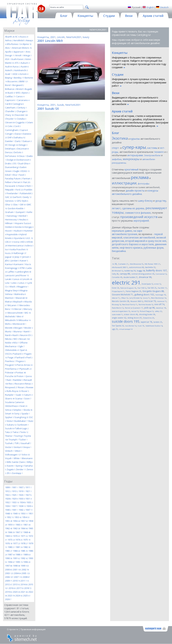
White (17, 458)
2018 (28, 588)
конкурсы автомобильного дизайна (135, 192)
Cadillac (10, 96)
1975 (27, 540)
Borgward (18, 85)
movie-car (162, 301)
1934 (23, 502)
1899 (8, 487)
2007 (18, 577)
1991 (16, 558)
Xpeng (20, 466)
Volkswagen (13, 455)
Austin (25, 67)
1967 (19, 532)
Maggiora (23, 287)
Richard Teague (147, 311)
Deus (23, 156)
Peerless (10, 361)
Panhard (21, 357)
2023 (11, 596)
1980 (11, 547)
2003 (9, 573)
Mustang (116, 305)
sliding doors (135, 318)
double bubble (131, 277)
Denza (9, 152)
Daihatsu (19, 137)
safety (158, 311)
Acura (24, 37)
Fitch (29, 186)
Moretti (9, 328)
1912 (8, 491)
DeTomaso (12, 156)
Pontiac (21, 372)
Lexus (18, 279)
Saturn (28, 395)
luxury (86, 37)
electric (126, 282)
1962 (9, 528)
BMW (24, 81)
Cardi (9, 104)
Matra (9, 302)
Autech (9, 70)
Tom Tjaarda (118, 326)
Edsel (9, 175)
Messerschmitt (16, 313)
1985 (24, 551)
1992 (24, 558)
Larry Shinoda (135, 298)
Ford (20, 190)
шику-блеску (145, 201)
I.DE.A (9, 242)
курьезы (135, 139)
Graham (10, 212)
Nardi (9, 335)
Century (22, 108)
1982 (27, 547)
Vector (9, 447)
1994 (11, 562)
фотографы (144, 184)
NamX (27, 331)
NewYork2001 (74, 37)
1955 (9, 521)
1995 (19, 562)
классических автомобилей (139, 237)
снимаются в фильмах (138, 213)
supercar (146, 322)
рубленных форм (153, 248)
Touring (19, 436)
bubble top (130, 271)
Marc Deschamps (158, 298)
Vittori (18, 451)
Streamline (149, 318)
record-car (161, 308)
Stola (10, 421)
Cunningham (12, 130)
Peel (29, 357)
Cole (11, 126)
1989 (27, 555)
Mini (20, 316)
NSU (16, 343)
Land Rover (22, 275)
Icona (17, 242)
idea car (116, 298)
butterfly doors (156, 270)
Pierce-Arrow (25, 365)
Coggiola (21, 122)
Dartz (19, 141)
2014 (24, 584)
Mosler (29, 328)
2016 (12, 588)
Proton (21, 376)
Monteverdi (20, 324)
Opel (23, 350)
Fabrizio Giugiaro (128, 288)
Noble (9, 343)
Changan (22, 111)
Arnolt (19, 55)
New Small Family (130, 305)
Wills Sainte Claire (16, 462)
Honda (19, 227)
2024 (19, 596)
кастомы (152, 148)
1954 (26, 517)
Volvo (26, 455)
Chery (9, 115)
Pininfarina (12, 369)
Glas (16, 204)
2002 (25, 570)
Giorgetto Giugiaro (153, 291)
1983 (9, 551)
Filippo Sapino (118, 291)
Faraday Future (14, 178)
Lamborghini (24, 272)
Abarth (10, 37)
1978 (24, 543)
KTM (23, 268)
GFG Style (22, 201)
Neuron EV (26, 335)
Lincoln (27, 279)
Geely (27, 197)
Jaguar (10, 257)
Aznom (24, 74)
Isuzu (9, 253)
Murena (18, 331)
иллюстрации (124, 183)
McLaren (13, 305)
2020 (16, 592)
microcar (150, 301)
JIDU (8, 261)
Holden (10, 227)
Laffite (12, 272)
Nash (16, 335)
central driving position (143, 274)
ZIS (9, 473)
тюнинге (159, 152)
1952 (10, 517)
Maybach (19, 302)
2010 (16, 581)
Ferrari (18, 182)
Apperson (19, 52)
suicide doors (126, 321)
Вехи (116, 93)
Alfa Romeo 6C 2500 (120, 267)
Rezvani (20, 384)
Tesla (24, 432)
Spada (26, 414)
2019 (9, 592)
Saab (20, 395)
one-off (159, 304)
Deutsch (164, 7)
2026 (8, 599)
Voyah (9, 458)
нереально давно (122, 231)
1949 (16, 513)
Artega (27, 55)
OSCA (9, 354)
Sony (18, 414)
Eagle (17, 171)
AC (17, 37)
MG (28, 313)
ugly (115, 329)
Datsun (27, 141)
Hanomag (12, 216)
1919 (22, 491)
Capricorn (11, 100)
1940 (8, 510)
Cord (17, 126)
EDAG (25, 171)
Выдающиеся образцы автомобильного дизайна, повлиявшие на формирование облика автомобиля (139, 101)
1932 (8, 502)
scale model (117, 314)
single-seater (119, 318)
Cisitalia (21, 119)
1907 (22, 487)
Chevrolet (21, 115)
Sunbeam (23, 425)
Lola (8, 283)
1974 (19, 540)
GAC (9, 197)
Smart (9, 414)
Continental (161, 274)
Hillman (10, 223)
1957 (24, 521)
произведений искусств (139, 217)
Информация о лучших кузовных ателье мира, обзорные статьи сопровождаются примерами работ (139, 82)
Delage (23, 145)
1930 (22, 499)
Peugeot (11, 365)
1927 (28, 495)
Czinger (10, 134)
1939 (29, 506)
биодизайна (119, 251)
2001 (17, 570)
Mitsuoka (25, 320)
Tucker (23, 440)
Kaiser (24, 261)
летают (116, 208)
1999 (25, 566)
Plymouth (26, 369)
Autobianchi (21, 70)
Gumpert (21, 212)
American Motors (22, 48)
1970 (16, 536)
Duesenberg (12, 167)
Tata (9, 432)
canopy (125, 274)
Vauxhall (26, 443)
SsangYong (21, 417)
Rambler (18, 380)
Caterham (11, 108)
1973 (11, 540)
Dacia (19, 134)
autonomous (137, 267)
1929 (15, 499)
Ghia (9, 204)
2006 (9, 577)
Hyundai (19, 238)
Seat (24, 406)
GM (23, 204)
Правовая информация (33, 629)
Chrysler (11, 119)
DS (16, 163)
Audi (9, 67)
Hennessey (12, 220)
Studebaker (21, 421)
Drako (9, 163)
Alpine (27, 44)
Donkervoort (24, 160)
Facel (22, 175)
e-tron (158, 284)
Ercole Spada (147, 284)
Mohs (9, 324)
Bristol (20, 89)
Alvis (8, 48)
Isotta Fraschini (19, 249)
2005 (26, 573)
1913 (15, 491)
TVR (17, 443)
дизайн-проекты (135, 191)
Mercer (19, 309)
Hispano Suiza (23, 223)
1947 (29, 510)
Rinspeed (11, 387)
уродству (161, 201)
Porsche (11, 376)
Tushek (10, 443)
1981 (19, 547)
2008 (26, 577)
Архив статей (122, 111)
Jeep (18, 257)
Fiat (27, 182)
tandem (158, 322)
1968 (27, 532)
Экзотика (120, 138)
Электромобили (152, 155)
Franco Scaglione (133, 291)
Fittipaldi (10, 190)
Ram (10, 380)
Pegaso (21, 361)
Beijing (9, 78)
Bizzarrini (13, 81)
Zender (21, 469)
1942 (22, 510)
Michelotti (11, 316)
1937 (15, 506)
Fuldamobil (26, 193)
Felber (9, 182)
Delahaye (11, 149)
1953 (18, 517)
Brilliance (10, 89)
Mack (13, 287)
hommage (161, 295)
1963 (16, 528)
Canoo (20, 96)
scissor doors (131, 314)
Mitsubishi (12, 320)
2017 (20, 588)
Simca (9, 410)
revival (135, 311)
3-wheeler (123, 264)
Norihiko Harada (146, 305)
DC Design (12, 145)
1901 (15, 487)
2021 (24, 592)
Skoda (28, 410)
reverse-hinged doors (121, 311)
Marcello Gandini (120, 301)
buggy (141, 271)
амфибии (117, 159)
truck (141, 326)
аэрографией (141, 221)
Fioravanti (11, 186)
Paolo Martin (118, 308)
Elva (16, 175)
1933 (15, 502)
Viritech (10, 451)
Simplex (18, 410)
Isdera (29, 246)
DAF (10, 137)
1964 (24, 528)
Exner (115, 288)
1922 (8, 495)
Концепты (43, 37)
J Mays (124, 298)
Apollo (9, 52)
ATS (17, 63)
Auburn (25, 63)
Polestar (10, 372)
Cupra (24, 130)
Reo (11, 384)
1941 (15, 510)
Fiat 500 (152, 288)
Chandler (11, 111)
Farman (27, 178)
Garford (17, 197)
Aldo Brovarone (136, 264)
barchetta (150, 267)
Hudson (19, 231)
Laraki (9, 279)
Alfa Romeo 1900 (152, 264)
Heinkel (23, 216)
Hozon (9, 231)
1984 (16, 551)
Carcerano (23, 100)
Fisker (22, 186)
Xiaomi (11, 466)
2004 (17, 573)
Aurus (16, 67)
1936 (8, 506)
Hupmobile (13, 234)
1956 (16, 521)
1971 (24, 536)
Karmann (19, 264)
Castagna (18, 104)
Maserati (22, 298)
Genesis (11, 201)
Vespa (27, 447)
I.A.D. (29, 238)
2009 (9, 581)
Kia (28, 264)
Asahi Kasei (18, 59)
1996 (27, 562)
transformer (131, 326)
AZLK (16, 74)
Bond (9, 85)
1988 (19, 555)
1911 (28, 487)
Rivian (22, 387)
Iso (7, 249)
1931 (28, 499)
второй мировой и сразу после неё (146, 241)
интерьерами (135, 155)
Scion (28, 398)
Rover (25, 391)
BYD (19, 93)
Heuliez (24, 220)
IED (24, 242)
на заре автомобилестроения (127, 232)
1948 (9, 513)
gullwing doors (144, 294)
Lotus (23, 283)
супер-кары (134, 147)
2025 (27, 596)
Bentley (19, 78)
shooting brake (147, 314)
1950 (24, 513)
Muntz (9, 331)
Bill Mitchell (117, 271)
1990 (9, 558)
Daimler (10, 141)
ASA (8, 59)
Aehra (9, 40)
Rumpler (10, 395)
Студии (118, 74)
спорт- (116, 148)
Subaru (12, 425)
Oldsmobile (12, 350)
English (150, 7)
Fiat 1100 (142, 288)
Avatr (9, 74)
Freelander (13, 193)
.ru (114, 264)
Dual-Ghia (24, 163)
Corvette (117, 277)
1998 (16, 566)
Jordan (15, 261)
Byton (26, 93)
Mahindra (20, 294)
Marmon (10, 298)
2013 (16, 584)
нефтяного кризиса (131, 248)
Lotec (15, 283)
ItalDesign (20, 253)
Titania (9, 436)
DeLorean (23, 149)
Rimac (29, 384)
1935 (29, 502)
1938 (22, 506)
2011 (25, 581)
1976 (9, 543)
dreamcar (145, 277)
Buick (12, 93)
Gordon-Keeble (16, 208)
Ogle (21, 346)
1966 (11, 532)
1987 (11, 555)
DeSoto (18, 152)
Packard (18, 354)
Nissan (25, 339)
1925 (15, 495)
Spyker (9, 417)
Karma (9, 264)
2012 (9, 584)
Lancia (10, 275)
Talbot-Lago (22, 428)
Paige (11, 357)
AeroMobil (19, 40)
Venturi (18, 447)
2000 (9, 570)
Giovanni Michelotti (122, 294)
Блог (115, 133)
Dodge (11, 160)
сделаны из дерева (133, 208)
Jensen (27, 257)
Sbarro (10, 398)
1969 (9, 536)
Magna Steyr (12, 290)
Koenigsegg (12, 268)
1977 (16, 543)
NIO (16, 339)
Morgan (19, 328)
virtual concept (126, 329)
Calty (115, 274)
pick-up (149, 308)
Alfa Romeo (14, 44)
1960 (19, 525)
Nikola (9, 339)
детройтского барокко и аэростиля (133, 244)
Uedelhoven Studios (154, 326)
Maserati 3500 (137, 301)
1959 (11, 525)
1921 (28, 491)
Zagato (11, 469)
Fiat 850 (162, 288)
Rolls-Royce (14, 391)
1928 (8, 499)
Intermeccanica (16, 246)
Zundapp (17, 473)
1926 (22, 495)
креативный (131, 169)
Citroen (10, 122)
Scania (19, 398)
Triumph (14, 440)
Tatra (16, 432)
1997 (9, 566)
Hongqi (29, 227)
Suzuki (10, 428)
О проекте (13, 629)
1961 (27, 525)
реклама (140, 177)
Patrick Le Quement (134, 308)
